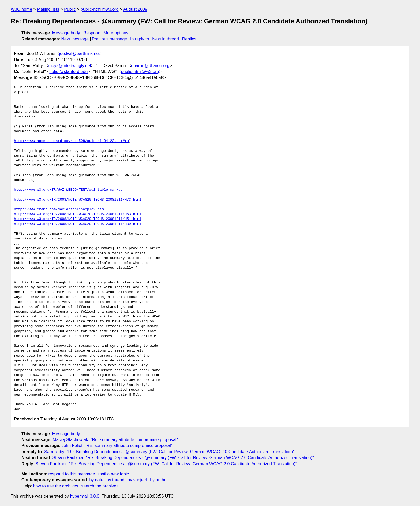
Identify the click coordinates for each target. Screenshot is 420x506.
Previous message (110, 39)
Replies (189, 39)
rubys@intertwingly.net (70, 66)
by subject (137, 480)
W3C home (21, 9)
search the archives (100, 486)
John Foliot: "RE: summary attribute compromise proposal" (117, 446)
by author (159, 480)
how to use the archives (56, 486)
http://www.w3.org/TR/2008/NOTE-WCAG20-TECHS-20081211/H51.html (78, 219)
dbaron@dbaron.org (150, 66)
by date (96, 480)
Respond (92, 33)
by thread (116, 480)
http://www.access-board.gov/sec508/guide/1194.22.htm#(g (71, 141)
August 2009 (135, 9)
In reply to (140, 39)
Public (70, 9)
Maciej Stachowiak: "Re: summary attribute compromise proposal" (115, 440)
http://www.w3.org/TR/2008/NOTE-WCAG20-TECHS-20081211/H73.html (78, 200)
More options (116, 33)
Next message (75, 39)
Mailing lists (48, 9)
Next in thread (166, 39)
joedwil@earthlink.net (79, 53)
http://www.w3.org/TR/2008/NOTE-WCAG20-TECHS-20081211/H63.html (78, 214)
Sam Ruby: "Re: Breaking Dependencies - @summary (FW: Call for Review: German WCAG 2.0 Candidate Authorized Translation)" (169, 452)
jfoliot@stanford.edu (69, 71)
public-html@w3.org (100, 9)
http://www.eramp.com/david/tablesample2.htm (59, 209)
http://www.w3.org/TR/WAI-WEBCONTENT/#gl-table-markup (68, 190)
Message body (66, 33)
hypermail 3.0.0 (85, 496)
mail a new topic (114, 474)
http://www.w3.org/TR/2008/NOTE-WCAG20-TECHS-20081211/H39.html (78, 224)
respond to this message (72, 474)
